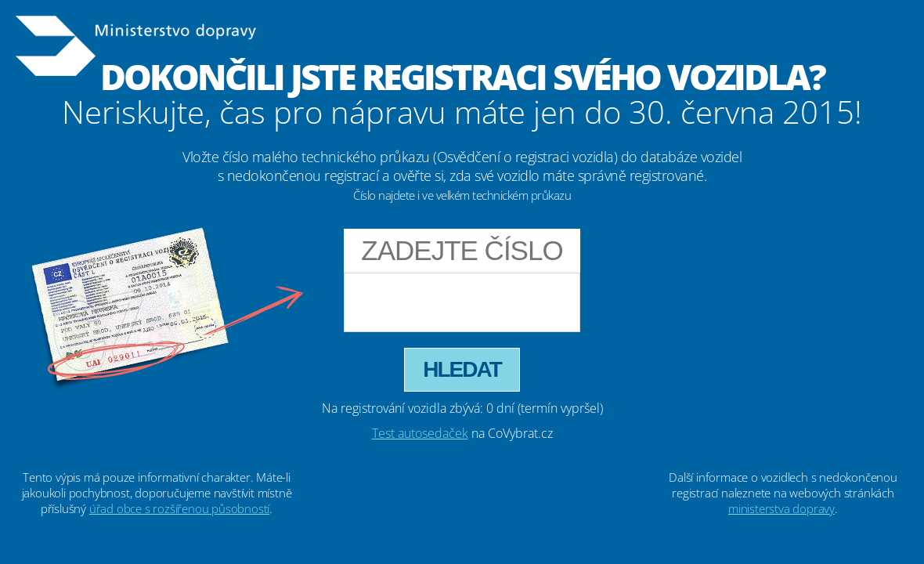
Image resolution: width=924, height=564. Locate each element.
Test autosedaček (420, 433)
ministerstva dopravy (781, 508)
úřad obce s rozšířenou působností (179, 508)
